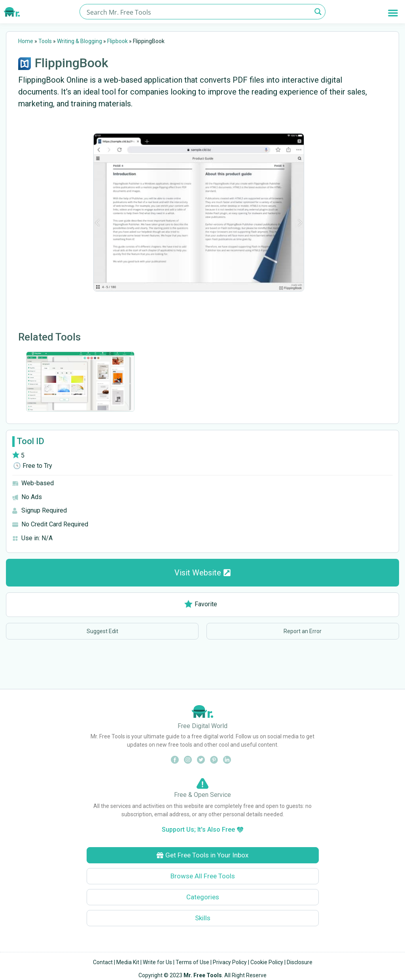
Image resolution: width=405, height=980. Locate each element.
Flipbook (117, 41)
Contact (103, 962)
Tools (45, 41)
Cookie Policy (267, 962)
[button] (393, 13)
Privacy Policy (230, 962)
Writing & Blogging (79, 41)
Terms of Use (192, 962)
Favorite (201, 604)
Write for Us (157, 962)
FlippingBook (72, 63)
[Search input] (198, 12)
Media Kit (128, 962)
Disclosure (300, 962)
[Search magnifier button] (318, 12)
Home (26, 41)
